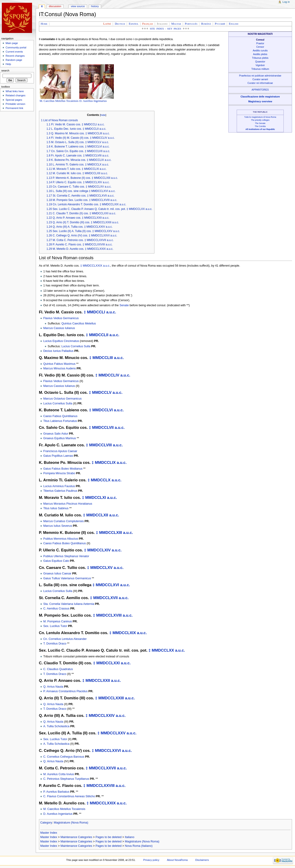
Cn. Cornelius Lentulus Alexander (65, 639)
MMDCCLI (96, 312)
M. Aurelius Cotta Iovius (59, 774)
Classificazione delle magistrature (260, 97)
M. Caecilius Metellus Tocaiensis (59, 101)
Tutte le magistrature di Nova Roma (260, 117)
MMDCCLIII (103, 358)
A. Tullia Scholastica (56, 726)
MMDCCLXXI (108, 663)
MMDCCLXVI (107, 585)
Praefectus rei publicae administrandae (260, 76)
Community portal (16, 47)
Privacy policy (151, 860)
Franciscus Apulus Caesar (60, 451)
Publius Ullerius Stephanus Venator (66, 556)
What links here (15, 91)
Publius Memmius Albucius (61, 539)
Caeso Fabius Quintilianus (60, 416)
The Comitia (260, 126)
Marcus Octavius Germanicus (62, 399)
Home (44, 24)
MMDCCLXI (96, 498)
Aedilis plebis (260, 54)
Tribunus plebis (260, 58)
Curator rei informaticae (260, 83)
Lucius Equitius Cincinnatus (61, 341)
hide (103, 115)
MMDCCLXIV (99, 550)
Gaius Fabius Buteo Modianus (63, 469)
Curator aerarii (260, 79)
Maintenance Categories (76, 837)
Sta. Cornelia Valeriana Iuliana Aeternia (69, 604)
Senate (124, 305)
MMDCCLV (102, 393)
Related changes (15, 95)
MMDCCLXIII (111, 533)
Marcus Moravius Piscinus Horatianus (68, 504)
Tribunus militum (260, 69)
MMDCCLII (99, 335)
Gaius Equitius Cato (56, 561)
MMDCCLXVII (105, 598)
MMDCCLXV (102, 568)
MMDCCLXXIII (111, 698)
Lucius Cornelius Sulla (76, 346)
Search (5, 71)
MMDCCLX (101, 480)
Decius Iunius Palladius (58, 351)
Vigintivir (260, 65)
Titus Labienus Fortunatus (60, 421)
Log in (286, 2)
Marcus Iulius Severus (58, 526)
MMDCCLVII (103, 428)
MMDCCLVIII (100, 445)
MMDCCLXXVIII (100, 786)
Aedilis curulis (260, 50)
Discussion (55, 6)
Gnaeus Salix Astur (56, 434)
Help (8, 64)
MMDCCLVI (102, 410)
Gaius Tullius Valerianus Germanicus (67, 578)
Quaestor (260, 62)
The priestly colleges (260, 120)
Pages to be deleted (108, 837)
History (95, 6)
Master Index (49, 833)
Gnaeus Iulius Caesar (57, 574)
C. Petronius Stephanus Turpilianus (66, 779)
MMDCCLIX (105, 463)
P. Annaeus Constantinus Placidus (65, 691)
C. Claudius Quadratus (58, 669)
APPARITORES (260, 90)
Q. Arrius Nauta (53, 687)
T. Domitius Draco (55, 644)
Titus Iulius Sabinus (56, 508)
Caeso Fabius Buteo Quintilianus (65, 543)
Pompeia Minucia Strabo (59, 473)
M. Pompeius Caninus (58, 621)
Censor (260, 47)
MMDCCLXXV (113, 733)
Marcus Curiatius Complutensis (64, 521)
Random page (14, 60)
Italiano (130, 837)
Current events (14, 52)
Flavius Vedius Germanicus (61, 318)
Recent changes (15, 56)
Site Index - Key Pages (165, 29)
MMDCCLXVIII (109, 615)
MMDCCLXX (163, 650)
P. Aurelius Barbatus (56, 792)
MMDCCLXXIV (102, 716)
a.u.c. (107, 266)
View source (78, 6)
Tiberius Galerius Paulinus (60, 491)
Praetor (260, 43)
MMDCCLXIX (124, 633)
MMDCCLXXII (98, 681)
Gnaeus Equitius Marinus (60, 438)
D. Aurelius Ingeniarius (93, 101)
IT (42, 6)
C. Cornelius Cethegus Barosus (64, 757)
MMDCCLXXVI (108, 751)
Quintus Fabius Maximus (59, 364)
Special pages (14, 100)
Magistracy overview (260, 101)
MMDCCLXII (97, 515)
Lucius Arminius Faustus (59, 486)
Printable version (15, 104)
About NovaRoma (177, 860)
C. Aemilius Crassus (56, 609)
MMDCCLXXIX (93, 266)
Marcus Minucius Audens (60, 368)
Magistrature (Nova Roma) (71, 823)
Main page (12, 43)
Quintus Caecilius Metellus (79, 324)
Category (46, 823)
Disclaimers (202, 860)
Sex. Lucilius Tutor (55, 626)
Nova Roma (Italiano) (139, 846)
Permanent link (14, 108)
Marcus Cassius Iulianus (59, 328)
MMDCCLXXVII (102, 768)
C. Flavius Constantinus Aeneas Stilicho (69, 796)
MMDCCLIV (109, 375)
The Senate (260, 123)
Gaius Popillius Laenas (58, 456)
